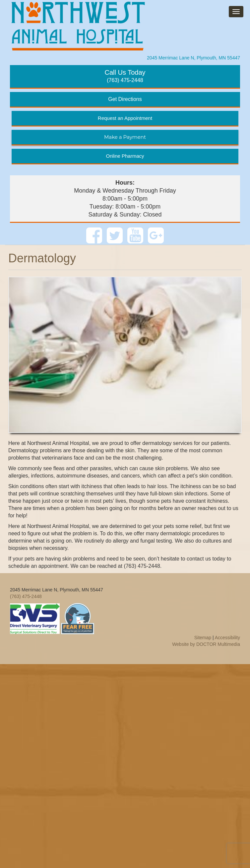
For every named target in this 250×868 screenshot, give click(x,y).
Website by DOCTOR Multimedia (206, 644)
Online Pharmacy (125, 156)
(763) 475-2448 (125, 76)
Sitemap (203, 638)
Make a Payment (125, 137)
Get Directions (125, 99)
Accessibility (227, 638)
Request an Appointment (125, 118)
